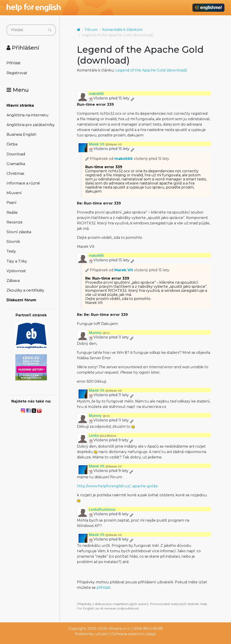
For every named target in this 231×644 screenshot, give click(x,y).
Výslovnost (16, 271)
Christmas (15, 174)
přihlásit (104, 588)
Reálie (12, 213)
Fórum (91, 30)
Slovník (13, 242)
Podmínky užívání (92, 634)
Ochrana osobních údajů (134, 634)
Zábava (13, 281)
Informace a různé (23, 183)
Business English (21, 135)
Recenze (15, 222)
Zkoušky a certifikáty (25, 290)
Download (16, 154)
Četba (12, 144)
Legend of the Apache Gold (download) (151, 70)
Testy (11, 251)
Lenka (103, 436)
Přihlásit (14, 63)
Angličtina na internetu (28, 115)
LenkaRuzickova (102, 509)
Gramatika (16, 164)
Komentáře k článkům (122, 30)
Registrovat (17, 73)
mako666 (96, 94)
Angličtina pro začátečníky (31, 125)
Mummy (100, 333)
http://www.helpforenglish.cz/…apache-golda (117, 486)
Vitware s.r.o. (119, 629)
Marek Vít (105, 144)
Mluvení (14, 193)
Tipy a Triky (17, 261)
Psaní (12, 203)
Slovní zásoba (19, 232)
